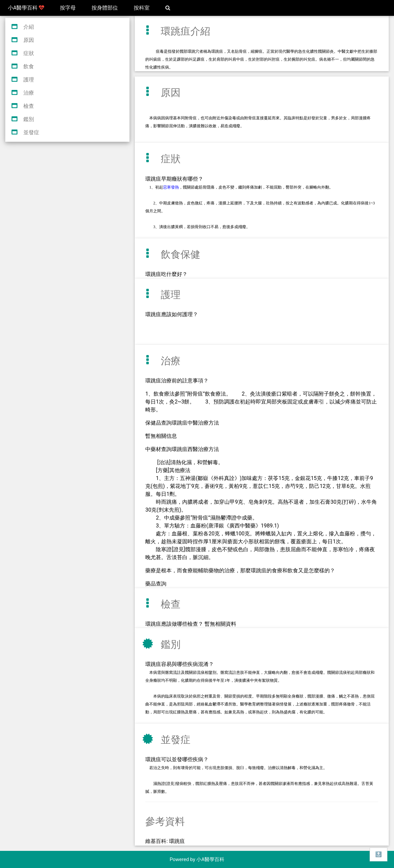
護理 (29, 80)
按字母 (68, 8)
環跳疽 (177, 841)
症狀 (29, 53)
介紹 (29, 27)
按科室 (142, 8)
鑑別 (29, 119)
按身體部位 (105, 8)
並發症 (31, 132)
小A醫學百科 (26, 8)
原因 (29, 40)
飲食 (29, 66)
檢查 (29, 106)
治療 (29, 93)
